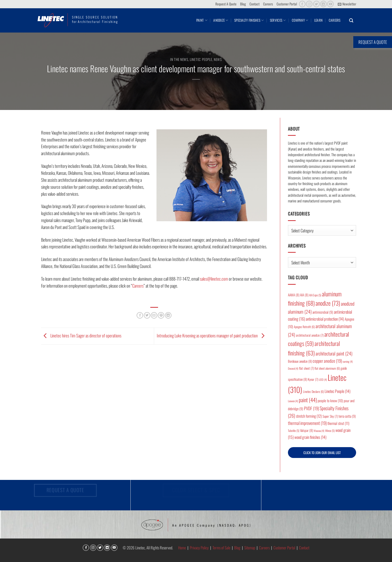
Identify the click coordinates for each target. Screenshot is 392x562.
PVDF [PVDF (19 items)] (311, 408)
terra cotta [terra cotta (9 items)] (347, 416)
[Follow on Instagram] (309, 4)
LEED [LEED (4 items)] (323, 379)
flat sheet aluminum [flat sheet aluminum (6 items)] (327, 368)
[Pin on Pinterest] (161, 315)
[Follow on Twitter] (316, 4)
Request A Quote (226, 4)
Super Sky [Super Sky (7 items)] (330, 416)
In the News (179, 59)
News (218, 59)
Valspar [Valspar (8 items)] (307, 430)
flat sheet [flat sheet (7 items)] (306, 368)
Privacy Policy (199, 548)
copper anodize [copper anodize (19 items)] (327, 361)
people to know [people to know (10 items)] (330, 401)
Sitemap (250, 548)
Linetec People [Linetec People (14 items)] (338, 391)
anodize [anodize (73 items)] (328, 303)
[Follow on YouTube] (330, 4)
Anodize (221, 20)
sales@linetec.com (214, 279)
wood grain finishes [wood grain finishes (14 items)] (310, 437)
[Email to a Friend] (154, 315)
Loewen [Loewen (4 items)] (293, 401)
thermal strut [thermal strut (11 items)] (338, 423)
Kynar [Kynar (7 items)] (313, 379)
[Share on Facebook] (140, 315)
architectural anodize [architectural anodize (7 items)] (310, 335)
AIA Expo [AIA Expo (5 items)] (315, 295)
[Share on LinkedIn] (168, 315)
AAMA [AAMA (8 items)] (294, 295)
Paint (202, 20)
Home (182, 548)
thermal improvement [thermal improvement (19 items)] (307, 423)
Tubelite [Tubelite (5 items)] (294, 430)
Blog (243, 4)
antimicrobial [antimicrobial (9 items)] (323, 312)
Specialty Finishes (249, 20)
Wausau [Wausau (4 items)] (319, 431)
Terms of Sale (221, 548)
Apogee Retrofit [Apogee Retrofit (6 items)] (304, 327)
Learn (318, 20)
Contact (254, 4)
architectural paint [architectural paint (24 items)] (334, 353)
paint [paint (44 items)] (308, 400)
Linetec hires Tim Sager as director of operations (81, 335)
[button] (347, 4)
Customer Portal (287, 4)
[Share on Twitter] (147, 315)
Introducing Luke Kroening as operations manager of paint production (212, 335)
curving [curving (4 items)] (348, 361)
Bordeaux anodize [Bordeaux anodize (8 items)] (300, 361)
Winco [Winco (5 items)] (330, 430)
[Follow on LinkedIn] (323, 4)
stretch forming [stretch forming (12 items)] (309, 416)
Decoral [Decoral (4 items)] (293, 368)
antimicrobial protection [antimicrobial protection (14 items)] (325, 319)
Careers (268, 4)
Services (278, 20)
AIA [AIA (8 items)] (304, 295)
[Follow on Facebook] (302, 4)
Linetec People (201, 59)
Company (300, 20)
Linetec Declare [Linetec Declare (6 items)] (313, 391)
